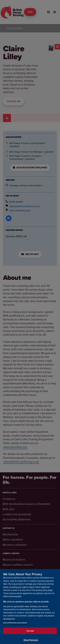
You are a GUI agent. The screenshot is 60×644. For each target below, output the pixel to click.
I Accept (30, 633)
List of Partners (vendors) (15, 625)
